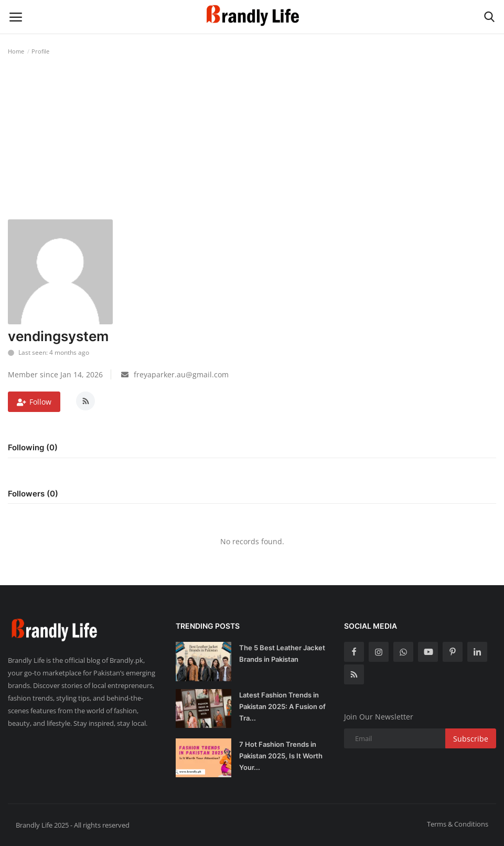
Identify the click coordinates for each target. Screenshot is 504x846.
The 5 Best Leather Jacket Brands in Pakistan (282, 653)
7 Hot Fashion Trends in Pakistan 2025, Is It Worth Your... (281, 756)
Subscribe (471, 739)
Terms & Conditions (458, 824)
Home (16, 51)
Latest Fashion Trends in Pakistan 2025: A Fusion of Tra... (282, 706)
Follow (34, 402)
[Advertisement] (252, 141)
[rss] (354, 674)
